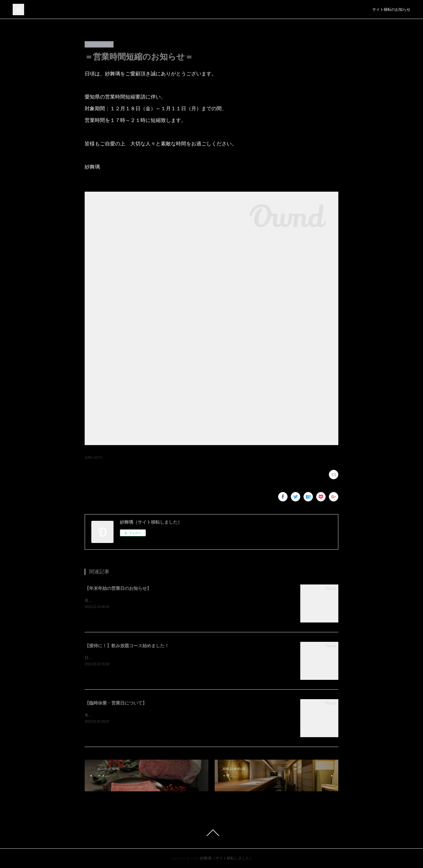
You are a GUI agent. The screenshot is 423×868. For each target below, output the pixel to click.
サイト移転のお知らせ (391, 10)
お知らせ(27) (94, 457)
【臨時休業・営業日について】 (116, 703)
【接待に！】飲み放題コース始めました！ (127, 646)
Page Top (211, 833)
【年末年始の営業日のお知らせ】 (118, 588)
